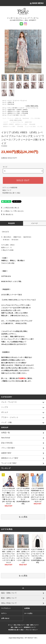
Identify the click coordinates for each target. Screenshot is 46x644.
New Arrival (11, 104)
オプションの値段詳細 (10, 188)
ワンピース (24, 101)
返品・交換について (16, 627)
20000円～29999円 (22, 110)
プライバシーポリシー (32, 630)
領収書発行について (29, 627)
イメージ (35, 223)
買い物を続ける (7, 214)
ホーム (4, 101)
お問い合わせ (5, 618)
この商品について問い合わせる (12, 211)
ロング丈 (23, 115)
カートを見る (28, 613)
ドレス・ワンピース (13, 101)
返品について (7, 190)
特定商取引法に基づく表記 (11, 193)
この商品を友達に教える (10, 208)
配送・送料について (32, 625)
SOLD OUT (23, 180)
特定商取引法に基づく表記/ (16, 630)
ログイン (4, 613)
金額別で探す (12, 110)
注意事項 (22, 378)
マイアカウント (6, 608)
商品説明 (11, 223)
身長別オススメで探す (14, 111)
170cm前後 (25, 113)
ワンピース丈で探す (13, 115)
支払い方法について (19, 625)
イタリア (22, 108)
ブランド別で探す (13, 108)
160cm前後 (25, 111)
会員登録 (27, 608)
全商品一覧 (11, 102)
